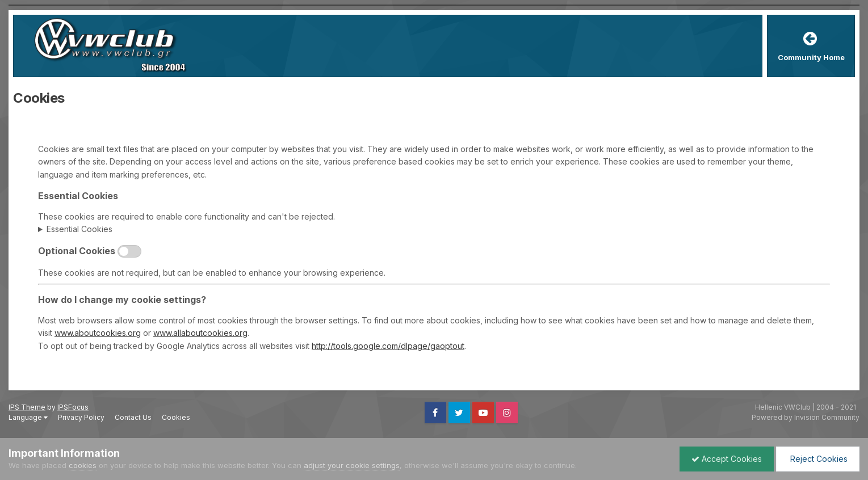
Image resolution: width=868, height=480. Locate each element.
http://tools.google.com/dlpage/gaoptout (388, 346)
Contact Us (133, 417)
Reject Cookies (818, 459)
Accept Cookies (727, 459)
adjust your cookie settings (352, 465)
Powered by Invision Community (806, 417)
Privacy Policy (81, 417)
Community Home (811, 57)
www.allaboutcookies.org (200, 333)
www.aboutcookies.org (98, 333)
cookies (83, 465)
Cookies (176, 417)
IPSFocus (73, 407)
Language (28, 417)
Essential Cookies (79, 229)
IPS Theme (27, 407)
